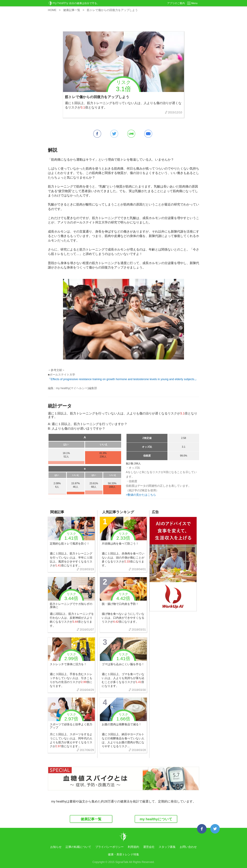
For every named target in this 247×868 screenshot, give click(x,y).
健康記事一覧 (72, 10)
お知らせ (56, 847)
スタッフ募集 (167, 847)
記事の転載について (78, 847)
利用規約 (133, 847)
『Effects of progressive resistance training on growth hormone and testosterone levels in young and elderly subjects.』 (123, 379)
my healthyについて (156, 819)
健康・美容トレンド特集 (123, 854)
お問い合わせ (188, 847)
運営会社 (149, 847)
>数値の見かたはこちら (141, 495)
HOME (52, 10)
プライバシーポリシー (109, 847)
